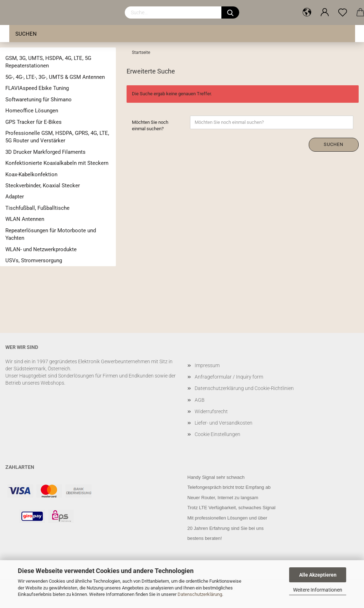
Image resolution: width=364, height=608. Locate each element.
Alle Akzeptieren (318, 575)
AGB (200, 400)
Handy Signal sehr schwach (216, 477)
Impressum (207, 365)
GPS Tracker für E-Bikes (34, 122)
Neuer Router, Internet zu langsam (223, 498)
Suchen (26, 34)
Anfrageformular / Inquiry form (229, 377)
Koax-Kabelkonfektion (31, 174)
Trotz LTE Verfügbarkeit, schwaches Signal (232, 508)
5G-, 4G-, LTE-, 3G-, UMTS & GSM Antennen (55, 77)
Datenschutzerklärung (200, 594)
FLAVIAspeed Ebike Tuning (37, 88)
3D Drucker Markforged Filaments (45, 152)
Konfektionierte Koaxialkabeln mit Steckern (57, 163)
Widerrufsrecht (211, 411)
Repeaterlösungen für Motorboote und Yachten (51, 234)
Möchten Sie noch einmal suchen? (150, 126)
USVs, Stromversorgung (34, 260)
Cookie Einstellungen (217, 434)
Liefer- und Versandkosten (224, 423)
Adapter (15, 197)
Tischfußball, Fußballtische (37, 208)
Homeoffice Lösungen (32, 111)
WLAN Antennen (25, 219)
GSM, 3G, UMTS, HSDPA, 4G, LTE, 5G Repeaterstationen (48, 62)
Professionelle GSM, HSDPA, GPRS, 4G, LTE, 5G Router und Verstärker (57, 137)
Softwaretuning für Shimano (39, 100)
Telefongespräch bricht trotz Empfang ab (229, 487)
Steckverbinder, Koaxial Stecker (43, 186)
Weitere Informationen (318, 590)
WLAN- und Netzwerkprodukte (41, 249)
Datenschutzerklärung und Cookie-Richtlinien (244, 388)
